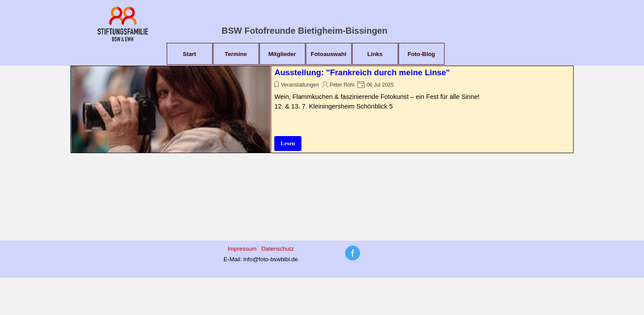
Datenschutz (277, 249)
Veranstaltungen (300, 85)
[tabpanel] (261, 254)
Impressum (242, 249)
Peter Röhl (342, 85)
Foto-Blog (422, 54)
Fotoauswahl (328, 54)
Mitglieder (282, 54)
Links (375, 54)
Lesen (288, 143)
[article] (322, 109)
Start (189, 54)
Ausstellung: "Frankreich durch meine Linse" (362, 72)
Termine (236, 54)
